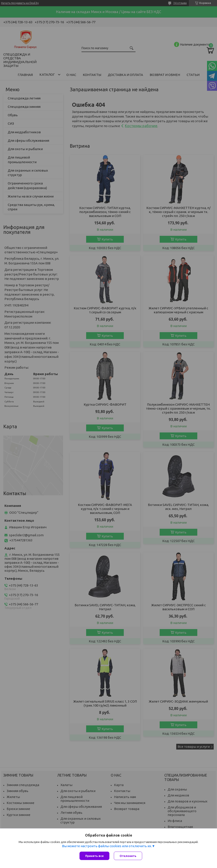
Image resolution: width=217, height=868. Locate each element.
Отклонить (128, 856)
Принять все (94, 856)
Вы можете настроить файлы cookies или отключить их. (107, 846)
